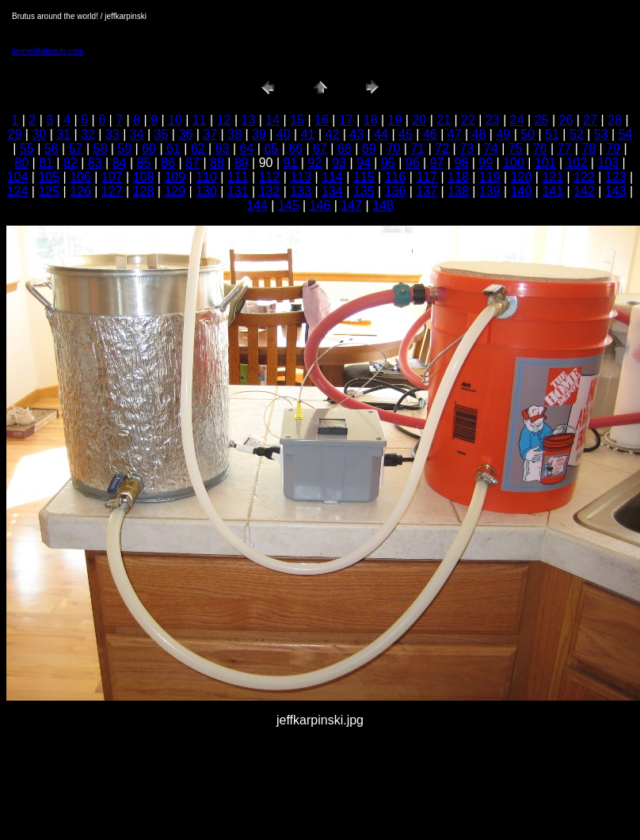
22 (468, 120)
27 (590, 120)
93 (339, 163)
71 (417, 148)
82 (70, 163)
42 (333, 134)
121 (552, 177)
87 (192, 163)
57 (76, 148)
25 (542, 120)
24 (517, 120)
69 (369, 148)
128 (144, 191)
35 (162, 134)
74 (491, 148)
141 (552, 191)
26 (566, 120)
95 (388, 163)
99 (486, 163)
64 (247, 148)
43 (356, 134)
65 (271, 148)
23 (493, 120)
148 (383, 205)
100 (514, 163)
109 (175, 177)
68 (345, 148)
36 (185, 134)
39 (259, 134)
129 (175, 191)
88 (217, 163)
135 (364, 191)
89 (242, 163)
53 (601, 134)
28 (615, 120)
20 (419, 120)
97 (437, 163)
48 (479, 134)
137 (427, 191)
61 (173, 148)
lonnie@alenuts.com (48, 51)
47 (455, 134)
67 (320, 148)
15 (297, 120)
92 (314, 163)
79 (613, 148)
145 (289, 205)
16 (322, 120)
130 (206, 191)
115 (364, 177)
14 (272, 120)
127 (112, 191)
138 (458, 191)
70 (394, 148)
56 (51, 148)
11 (200, 120)
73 (467, 148)
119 (490, 177)
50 (528, 134)
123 (616, 177)
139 (490, 191)
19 (395, 120)
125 (49, 191)
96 (413, 163)
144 (257, 205)
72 (442, 148)
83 (95, 163)
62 (198, 148)
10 (175, 120)
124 (18, 191)
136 (396, 191)
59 (124, 148)
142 (584, 191)
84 (120, 163)
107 (112, 177)
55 (27, 148)
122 (584, 177)
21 (444, 120)
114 (332, 177)
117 (427, 177)
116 (396, 177)
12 (224, 120)
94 (364, 163)
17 (346, 120)
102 (577, 163)
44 (381, 134)
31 (63, 134)
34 (137, 134)
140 (522, 191)
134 (332, 191)
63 (223, 148)
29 (15, 134)
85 (144, 163)
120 (522, 177)
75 (516, 148)
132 (270, 191)
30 (39, 134)
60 (149, 148)
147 (351, 205)
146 (320, 205)
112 (270, 177)
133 (301, 191)
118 (458, 177)
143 (616, 191)
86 (168, 163)
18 (371, 120)
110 (206, 177)
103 (608, 163)
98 (461, 163)
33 (112, 134)
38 (234, 134)
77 (565, 148)
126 (80, 191)
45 (406, 134)
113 (301, 177)
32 (88, 134)
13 (249, 120)
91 (291, 163)
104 (18, 177)
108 (144, 177)
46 (430, 134)
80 (21, 163)
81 (46, 163)
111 (238, 177)
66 (295, 148)
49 (503, 134)
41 (308, 134)
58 (101, 148)
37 (210, 134)
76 (540, 148)
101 (545, 163)
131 (238, 191)
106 (80, 177)
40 (284, 134)
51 (552, 134)
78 (589, 148)
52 (577, 134)
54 (626, 134)
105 (49, 177)
